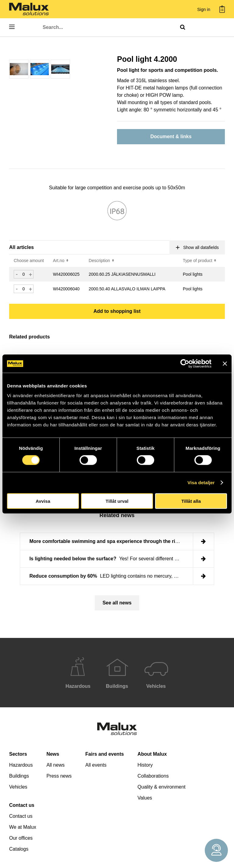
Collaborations (153, 776)
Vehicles (18, 787)
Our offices (21, 838)
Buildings (19, 776)
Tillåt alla (191, 501)
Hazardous (21, 765)
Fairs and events (105, 754)
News (53, 754)
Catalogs (19, 849)
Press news (59, 776)
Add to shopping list (117, 311)
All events (96, 765)
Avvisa (43, 501)
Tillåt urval (117, 501)
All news (55, 765)
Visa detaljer (201, 483)
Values (145, 798)
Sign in (204, 10)
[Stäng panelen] (225, 364)
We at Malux (23, 827)
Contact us (22, 805)
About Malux (152, 754)
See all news (117, 603)
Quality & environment (161, 787)
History (145, 765)
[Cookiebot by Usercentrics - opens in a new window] (185, 364)
